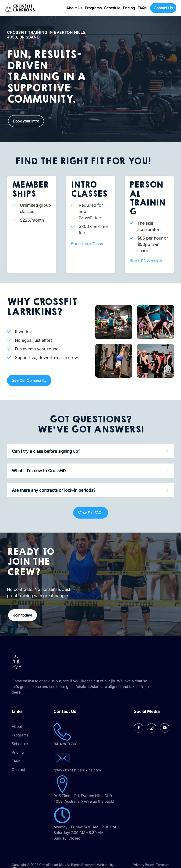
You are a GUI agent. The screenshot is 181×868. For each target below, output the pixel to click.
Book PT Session (146, 261)
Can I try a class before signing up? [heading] (46, 451)
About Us (74, 8)
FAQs (142, 8)
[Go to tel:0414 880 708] (91, 735)
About (17, 726)
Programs (93, 8)
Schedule (112, 8)
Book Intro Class (87, 244)
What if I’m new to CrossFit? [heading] (39, 471)
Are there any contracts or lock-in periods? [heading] (54, 490)
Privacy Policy (143, 865)
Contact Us (163, 8)
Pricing (129, 8)
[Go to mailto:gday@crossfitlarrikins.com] (91, 761)
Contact (18, 770)
